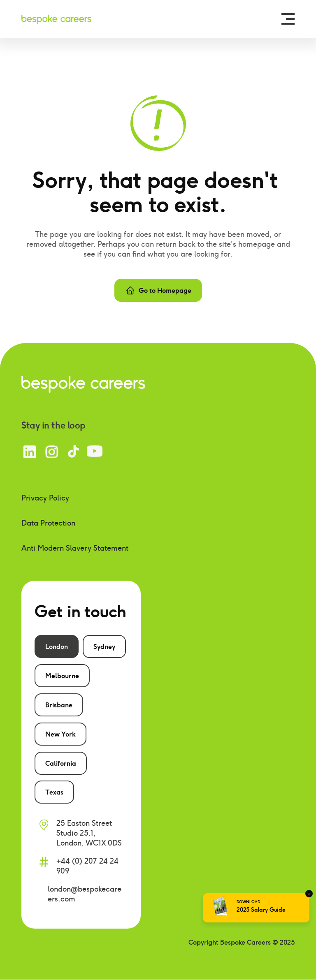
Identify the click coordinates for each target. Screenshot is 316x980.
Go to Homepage (158, 290)
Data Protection (48, 523)
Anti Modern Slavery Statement (75, 548)
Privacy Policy (45, 498)
